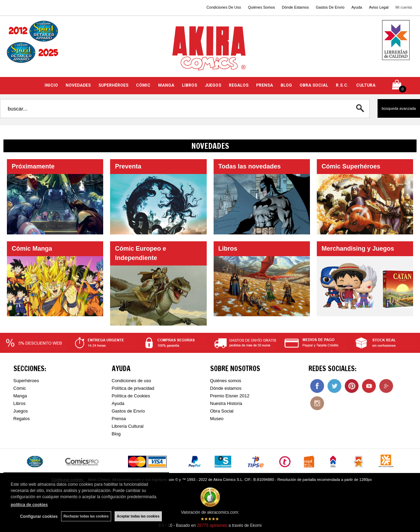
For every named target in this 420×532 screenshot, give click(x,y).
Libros (228, 249)
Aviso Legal (379, 7)
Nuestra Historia (226, 403)
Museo (217, 419)
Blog (116, 434)
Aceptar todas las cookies (138, 516)
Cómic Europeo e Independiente (140, 253)
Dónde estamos (226, 388)
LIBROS (189, 85)
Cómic (20, 388)
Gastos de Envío (128, 411)
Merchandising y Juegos (358, 249)
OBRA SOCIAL (314, 85)
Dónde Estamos (295, 7)
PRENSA (265, 85)
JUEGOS (213, 85)
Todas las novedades (250, 166)
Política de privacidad (133, 388)
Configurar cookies (39, 516)
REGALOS (239, 85)
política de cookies (29, 505)
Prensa (119, 419)
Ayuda (357, 7)
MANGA (166, 85)
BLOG (286, 85)
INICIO (51, 85)
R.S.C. (342, 85)
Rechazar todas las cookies (86, 516)
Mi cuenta (404, 7)
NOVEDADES (78, 85)
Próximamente (33, 166)
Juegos (21, 411)
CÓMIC (143, 85)
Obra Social (222, 411)
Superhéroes (26, 381)
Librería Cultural (128, 426)
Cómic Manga (32, 249)
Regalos (22, 419)
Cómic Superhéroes (351, 166)
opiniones (212, 525)
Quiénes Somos (261, 7)
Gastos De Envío (330, 7)
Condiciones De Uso (224, 7)
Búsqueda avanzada (399, 108)
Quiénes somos (226, 381)
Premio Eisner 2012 (230, 396)
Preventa (128, 166)
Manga (20, 396)
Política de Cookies (131, 396)
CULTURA (366, 85)
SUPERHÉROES (113, 85)
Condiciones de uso (131, 381)
